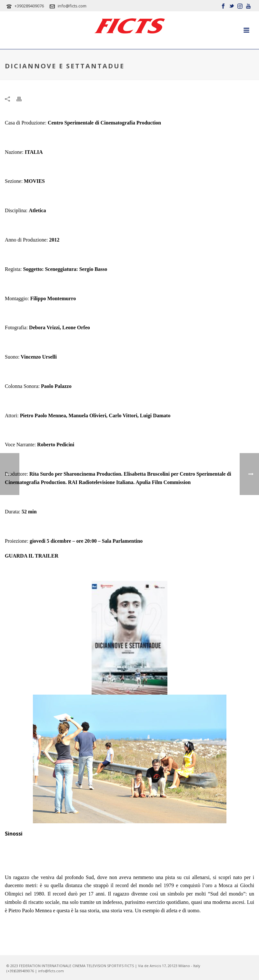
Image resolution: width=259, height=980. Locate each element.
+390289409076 (29, 6)
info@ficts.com (72, 6)
